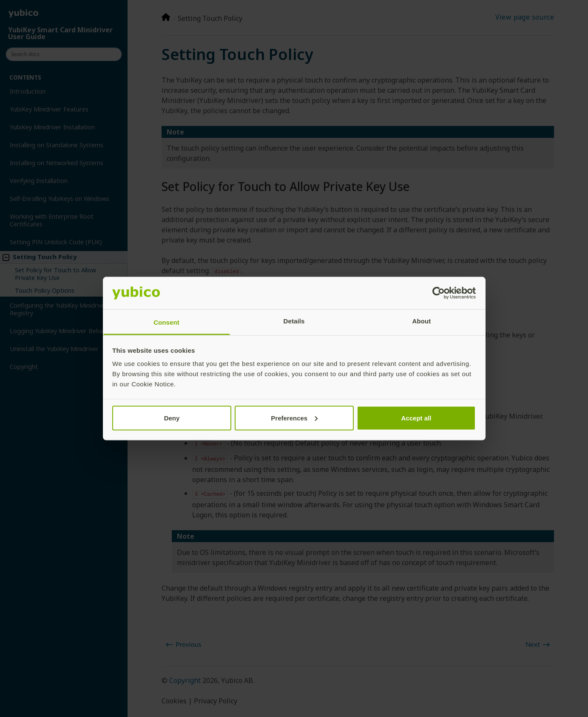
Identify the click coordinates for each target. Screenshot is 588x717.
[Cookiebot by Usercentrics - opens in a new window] (439, 293)
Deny (172, 418)
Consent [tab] (166, 322)
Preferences (294, 418)
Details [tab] (294, 321)
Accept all (416, 418)
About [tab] (422, 321)
